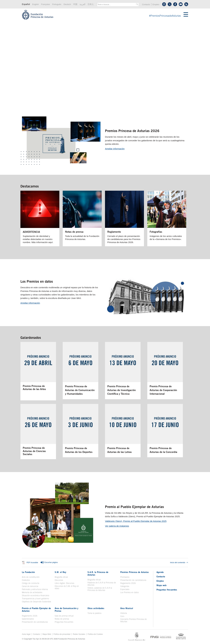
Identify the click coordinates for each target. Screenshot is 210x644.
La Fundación (28, 572)
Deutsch (67, 4)
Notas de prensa (62, 619)
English (36, 4)
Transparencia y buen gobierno (35, 599)
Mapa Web (47, 634)
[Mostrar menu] (186, 15)
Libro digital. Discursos (64, 583)
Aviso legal (26, 634)
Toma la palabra (94, 613)
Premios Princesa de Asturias (135, 572)
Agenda (160, 572)
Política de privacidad (62, 634)
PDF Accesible (32, 563)
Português (57, 4)
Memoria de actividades (32, 592)
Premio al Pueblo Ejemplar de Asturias (134, 507)
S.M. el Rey (60, 572)
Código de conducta (31, 583)
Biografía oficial (61, 577)
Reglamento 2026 (128, 583)
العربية (82, 4)
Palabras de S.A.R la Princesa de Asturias (102, 584)
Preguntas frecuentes (64, 622)
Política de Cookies (95, 634)
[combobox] (117, 5)
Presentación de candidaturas (133, 580)
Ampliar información (115, 149)
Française (45, 4)
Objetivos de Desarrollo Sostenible (36, 602)
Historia (124, 613)
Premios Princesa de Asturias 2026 (132, 131)
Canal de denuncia (30, 586)
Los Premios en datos (37, 281)
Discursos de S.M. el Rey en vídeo (67, 587)
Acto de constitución (31, 577)
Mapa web (161, 585)
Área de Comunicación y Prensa (66, 609)
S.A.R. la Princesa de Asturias (98, 573)
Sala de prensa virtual (64, 616)
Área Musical (127, 608)
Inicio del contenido (179, 563)
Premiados (125, 577)
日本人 (91, 4)
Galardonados (31, 338)
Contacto (146, 4)
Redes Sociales (79, 634)
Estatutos (26, 580)
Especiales (125, 589)
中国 (75, 4)
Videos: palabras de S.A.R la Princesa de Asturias (100, 589)
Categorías (125, 586)
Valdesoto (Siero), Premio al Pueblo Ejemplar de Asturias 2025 (136, 521)
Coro (122, 616)
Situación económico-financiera (36, 595)
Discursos (59, 580)
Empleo (156, 4)
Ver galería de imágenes (117, 526)
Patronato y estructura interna (35, 589)
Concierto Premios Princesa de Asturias (134, 620)
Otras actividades (96, 608)
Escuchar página (49, 563)
